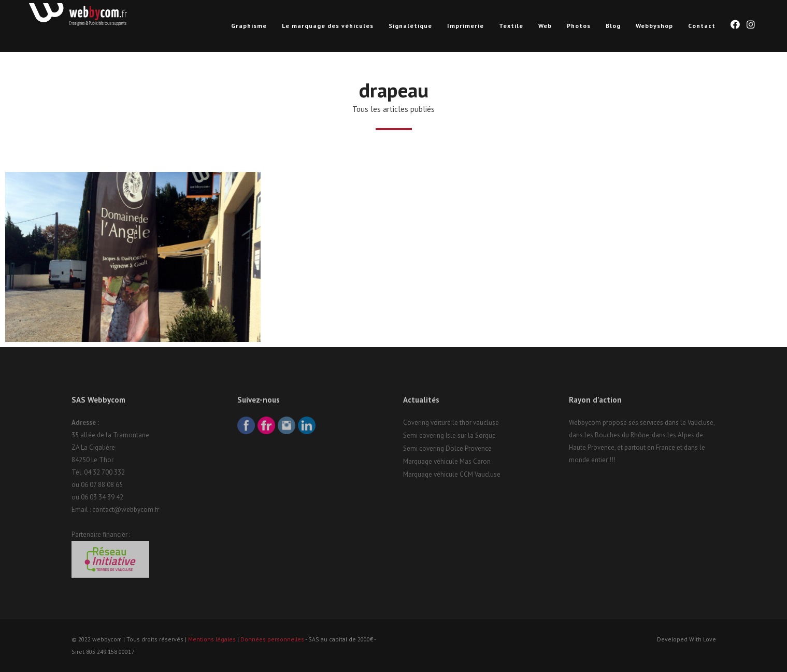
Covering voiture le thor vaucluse (451, 423)
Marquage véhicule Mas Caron (447, 461)
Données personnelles (272, 639)
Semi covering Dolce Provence (447, 448)
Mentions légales (212, 639)
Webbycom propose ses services (616, 423)
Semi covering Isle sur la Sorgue (449, 435)
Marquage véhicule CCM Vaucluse (452, 474)
